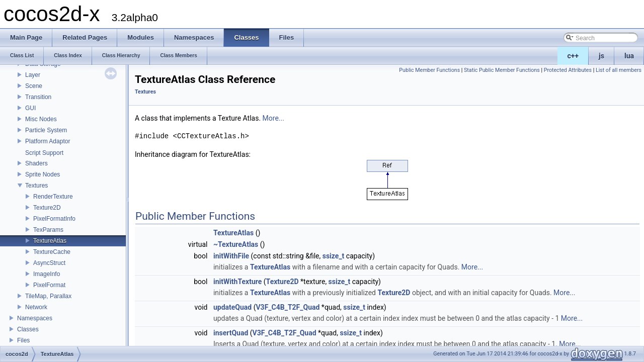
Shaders (36, 163)
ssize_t (334, 256)
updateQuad (232, 307)
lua (629, 56)
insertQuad (231, 333)
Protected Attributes (568, 70)
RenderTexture (53, 197)
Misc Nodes (41, 119)
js (601, 56)
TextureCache (52, 252)
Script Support (44, 153)
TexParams (48, 230)
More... (273, 118)
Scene (34, 86)
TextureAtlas (50, 241)
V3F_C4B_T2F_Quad (288, 307)
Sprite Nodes (43, 174)
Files (23, 340)
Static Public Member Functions (502, 70)
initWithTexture (237, 282)
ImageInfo (47, 274)
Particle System (46, 130)
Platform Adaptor (48, 141)
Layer (33, 75)
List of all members (619, 70)
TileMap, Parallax (48, 296)
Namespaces (35, 318)
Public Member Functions (429, 70)
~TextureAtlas (236, 244)
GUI (30, 108)
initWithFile (231, 256)
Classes (28, 329)
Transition (38, 97)
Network (36, 307)
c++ (573, 56)
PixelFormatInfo (54, 219)
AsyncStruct (49, 263)
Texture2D (47, 208)
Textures (36, 186)
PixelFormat (49, 285)
